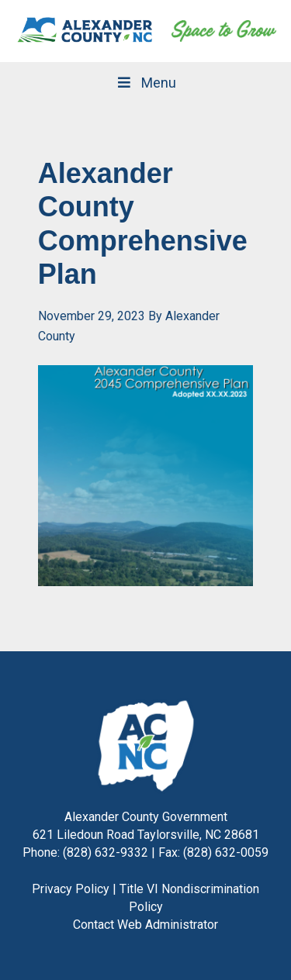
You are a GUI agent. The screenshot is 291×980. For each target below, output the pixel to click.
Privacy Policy (71, 889)
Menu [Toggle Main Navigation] (145, 83)
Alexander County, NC (85, 31)
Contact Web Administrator (145, 925)
